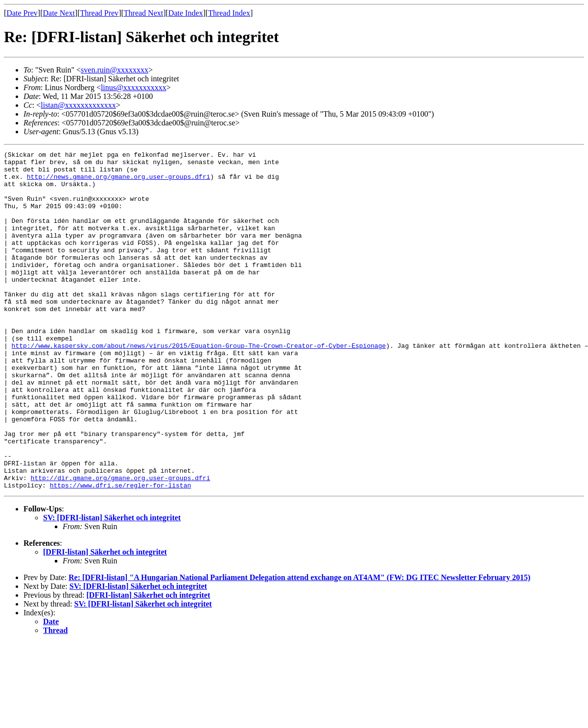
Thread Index (229, 13)
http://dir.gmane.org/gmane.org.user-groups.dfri (121, 544)
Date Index (186, 13)
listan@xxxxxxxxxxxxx (78, 105)
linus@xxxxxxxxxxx (134, 87)
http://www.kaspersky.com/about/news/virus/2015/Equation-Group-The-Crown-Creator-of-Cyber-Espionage (199, 385)
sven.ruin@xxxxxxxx (115, 70)
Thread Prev (99, 13)
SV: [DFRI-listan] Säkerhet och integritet (112, 585)
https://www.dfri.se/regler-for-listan (121, 553)
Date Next (59, 13)
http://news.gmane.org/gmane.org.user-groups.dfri (118, 182)
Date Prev (22, 13)
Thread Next (143, 13)
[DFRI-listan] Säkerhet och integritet (105, 619)
